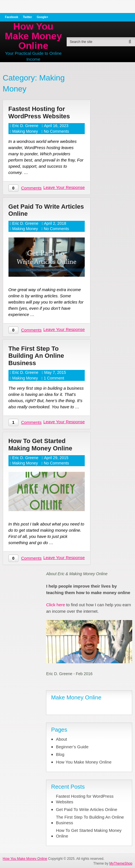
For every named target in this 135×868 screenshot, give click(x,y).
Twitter (27, 17)
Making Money (25, 131)
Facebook (12, 17)
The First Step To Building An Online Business (36, 356)
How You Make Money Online (33, 36)
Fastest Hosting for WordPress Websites (39, 112)
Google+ (42, 17)
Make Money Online (76, 697)
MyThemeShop (121, 863)
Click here (55, 605)
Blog (60, 754)
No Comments (56, 131)
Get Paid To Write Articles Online (46, 210)
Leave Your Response (64, 187)
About (61, 739)
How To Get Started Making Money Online (40, 444)
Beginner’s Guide (72, 747)
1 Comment (54, 378)
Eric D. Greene (25, 126)
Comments (31, 188)
